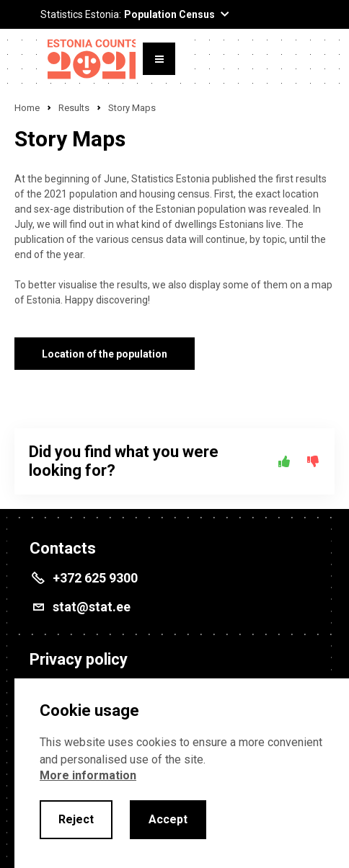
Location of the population (105, 354)
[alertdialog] (182, 773)
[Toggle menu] (159, 59)
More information (88, 775)
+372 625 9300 (95, 578)
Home (27, 108)
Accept (168, 819)
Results (74, 108)
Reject (76, 819)
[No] (313, 461)
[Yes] (284, 461)
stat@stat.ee (92, 607)
